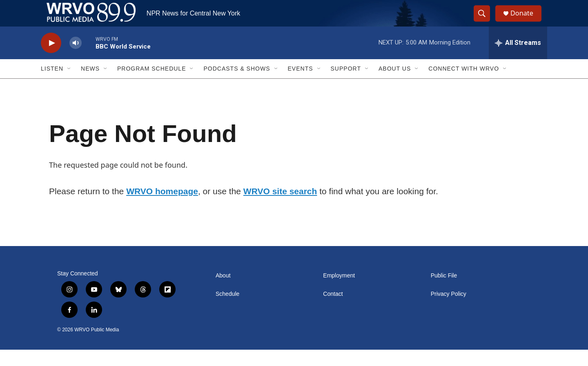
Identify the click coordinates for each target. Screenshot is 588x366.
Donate (526, 21)
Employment (339, 292)
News (90, 85)
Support (346, 85)
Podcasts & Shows (237, 85)
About (223, 292)
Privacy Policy (449, 310)
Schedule (227, 310)
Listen (52, 85)
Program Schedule (151, 85)
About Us (395, 85)
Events (301, 85)
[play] (51, 59)
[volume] (76, 59)
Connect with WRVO (464, 85)
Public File (444, 292)
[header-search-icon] (485, 22)
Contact (333, 310)
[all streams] (518, 59)
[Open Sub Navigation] (69, 85)
